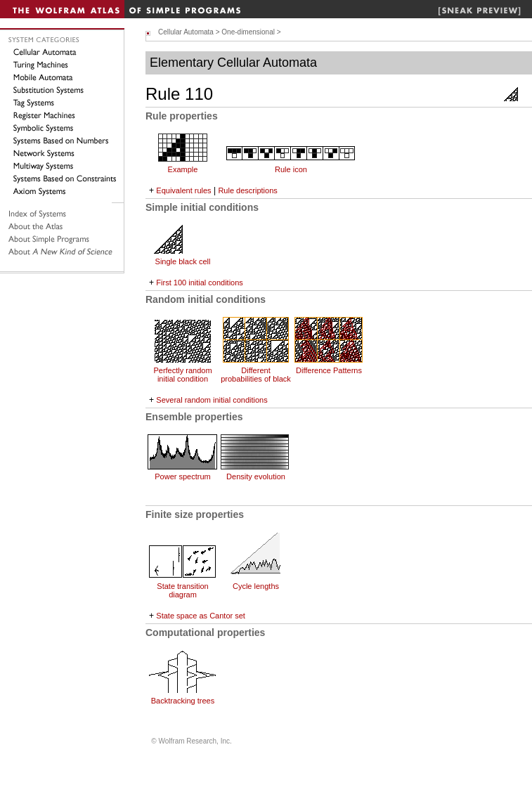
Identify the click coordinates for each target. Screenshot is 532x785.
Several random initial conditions (212, 400)
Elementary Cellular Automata (233, 63)
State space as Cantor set (201, 616)
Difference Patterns (329, 370)
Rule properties (182, 116)
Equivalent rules (183, 190)
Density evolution (256, 476)
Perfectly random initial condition (182, 375)
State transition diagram (182, 590)
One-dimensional (248, 32)
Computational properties (205, 632)
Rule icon (291, 169)
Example (183, 169)
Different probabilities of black (256, 375)
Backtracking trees (183, 701)
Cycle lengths (256, 586)
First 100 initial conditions (200, 283)
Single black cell (183, 261)
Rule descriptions (247, 190)
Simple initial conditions (202, 207)
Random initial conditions (206, 299)
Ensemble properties (194, 417)
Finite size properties (195, 514)
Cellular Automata (186, 32)
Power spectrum (182, 476)
